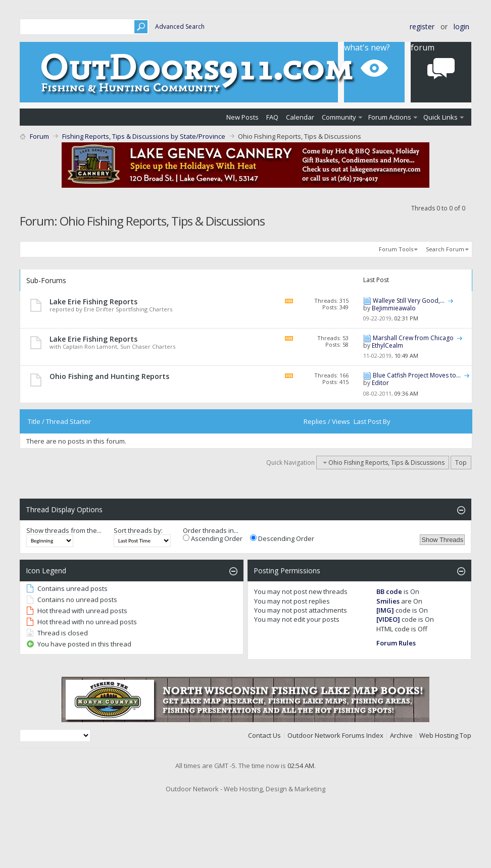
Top (461, 463)
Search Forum (445, 249)
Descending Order (282, 538)
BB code (389, 591)
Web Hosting (439, 735)
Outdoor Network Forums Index (335, 735)
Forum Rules (396, 643)
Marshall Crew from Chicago (413, 338)
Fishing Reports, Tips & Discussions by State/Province (144, 136)
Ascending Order (213, 538)
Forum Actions (390, 117)
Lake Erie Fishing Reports (93, 302)
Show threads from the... (64, 530)
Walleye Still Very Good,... (409, 301)
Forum (39, 136)
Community (339, 117)
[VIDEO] (388, 619)
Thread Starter (68, 421)
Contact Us (264, 735)
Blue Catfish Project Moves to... (417, 375)
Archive (401, 735)
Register (422, 26)
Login (461, 26)
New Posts (242, 117)
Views (341, 421)
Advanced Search (180, 26)
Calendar (300, 117)
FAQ (272, 117)
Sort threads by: (138, 530)
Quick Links (440, 117)
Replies (315, 421)
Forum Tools (396, 249)
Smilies (388, 601)
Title (34, 421)
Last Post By (372, 421)
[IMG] (385, 610)
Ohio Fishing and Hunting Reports (109, 376)
